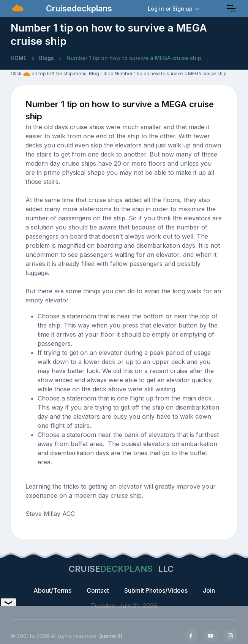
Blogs (47, 58)
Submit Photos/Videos (156, 590)
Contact (98, 590)
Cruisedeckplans (78, 8)
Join (209, 590)
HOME (19, 58)
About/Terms (52, 590)
